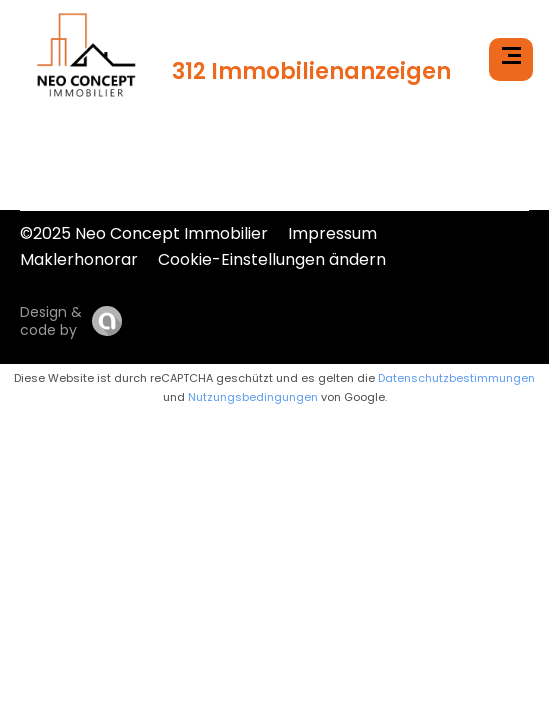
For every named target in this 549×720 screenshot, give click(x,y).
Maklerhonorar (79, 259)
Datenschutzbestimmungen (456, 378)
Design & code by (51, 321)
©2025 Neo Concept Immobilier (144, 233)
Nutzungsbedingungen (253, 397)
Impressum (332, 233)
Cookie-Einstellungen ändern (272, 259)
